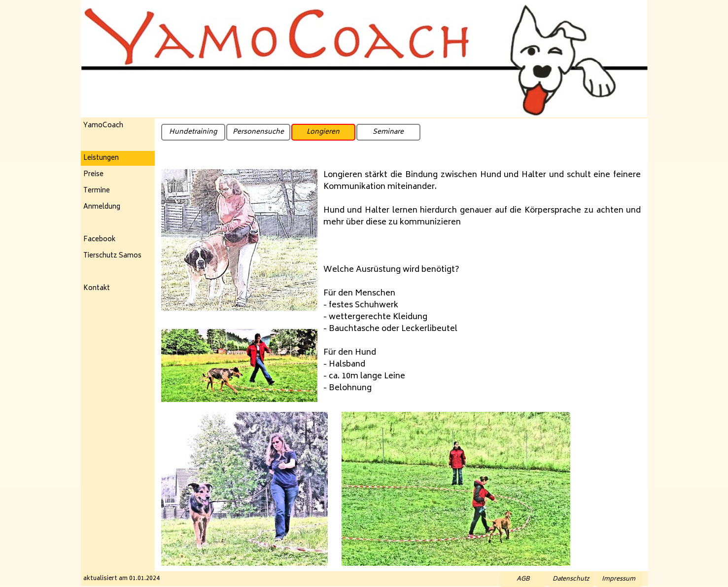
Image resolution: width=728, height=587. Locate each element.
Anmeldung (102, 207)
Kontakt (97, 289)
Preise (93, 175)
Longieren (323, 132)
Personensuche (258, 132)
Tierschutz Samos (112, 256)
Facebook (99, 240)
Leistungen (101, 158)
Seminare (388, 132)
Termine (97, 191)
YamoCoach (103, 126)
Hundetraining (193, 132)
